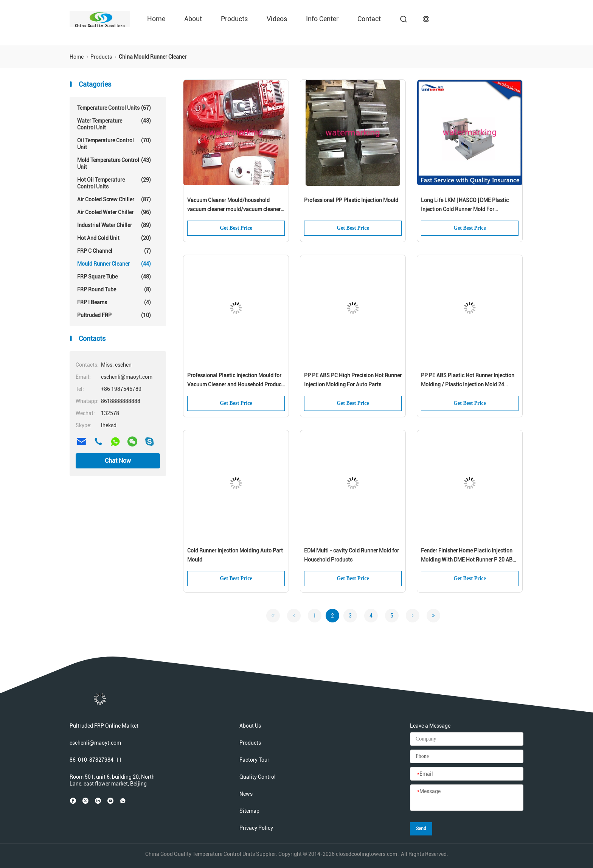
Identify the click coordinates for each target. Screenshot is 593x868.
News (246, 794)
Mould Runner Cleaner (114, 264)
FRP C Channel (114, 251)
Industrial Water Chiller (114, 225)
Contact (369, 19)
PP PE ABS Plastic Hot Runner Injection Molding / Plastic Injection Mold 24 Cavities (468, 381)
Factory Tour (254, 760)
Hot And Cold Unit (114, 238)
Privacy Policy (256, 828)
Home (156, 19)
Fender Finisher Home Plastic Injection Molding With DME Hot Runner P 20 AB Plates (467, 556)
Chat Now (118, 461)
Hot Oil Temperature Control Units (114, 183)
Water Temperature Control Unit (114, 124)
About (193, 19)
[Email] (467, 774)
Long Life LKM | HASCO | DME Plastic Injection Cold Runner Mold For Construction (465, 205)
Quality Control (258, 777)
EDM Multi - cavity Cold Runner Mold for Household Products (352, 555)
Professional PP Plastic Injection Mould (351, 200)
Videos (277, 19)
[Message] (467, 798)
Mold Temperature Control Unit (114, 163)
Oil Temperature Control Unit (114, 144)
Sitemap (249, 811)
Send (421, 829)
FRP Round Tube (114, 289)
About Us (250, 726)
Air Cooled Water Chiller (114, 212)
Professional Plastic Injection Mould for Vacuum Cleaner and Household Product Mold (235, 381)
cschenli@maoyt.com (95, 743)
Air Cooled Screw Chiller (114, 199)
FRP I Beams (114, 302)
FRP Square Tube (114, 277)
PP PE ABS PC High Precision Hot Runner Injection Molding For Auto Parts (353, 380)
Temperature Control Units (114, 108)
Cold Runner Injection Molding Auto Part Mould (235, 555)
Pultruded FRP (114, 315)
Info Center (322, 19)
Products (234, 19)
